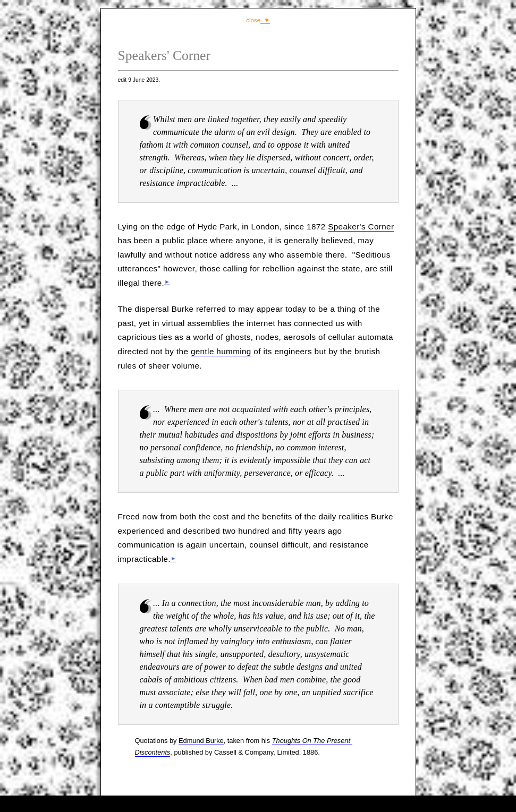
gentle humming (221, 351)
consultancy (260, 803)
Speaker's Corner (361, 226)
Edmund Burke (201, 741)
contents (322, 803)
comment (201, 803)
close (253, 20)
